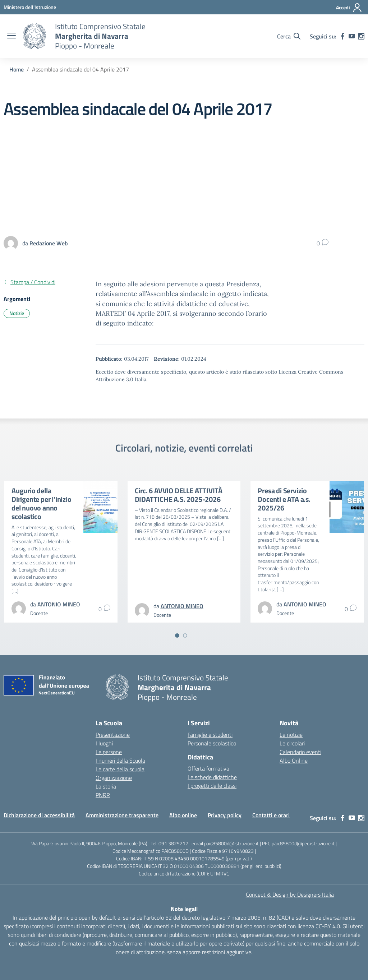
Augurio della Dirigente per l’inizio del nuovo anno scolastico (42, 503)
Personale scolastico (212, 743)
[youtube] (352, 36)
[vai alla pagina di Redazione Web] (49, 243)
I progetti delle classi (212, 786)
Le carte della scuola (120, 769)
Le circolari (292, 743)
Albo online (183, 815)
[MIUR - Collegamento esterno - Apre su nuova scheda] (30, 7)
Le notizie (291, 735)
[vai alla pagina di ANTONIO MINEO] (59, 604)
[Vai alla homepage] (34, 36)
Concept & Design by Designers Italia (290, 895)
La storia (106, 786)
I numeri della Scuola (120, 761)
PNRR (103, 795)
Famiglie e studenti (210, 735)
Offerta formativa (208, 768)
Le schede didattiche (212, 777)
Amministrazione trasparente (122, 815)
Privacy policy (225, 815)
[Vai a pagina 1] (177, 635)
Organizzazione (114, 778)
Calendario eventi (300, 752)
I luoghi (104, 743)
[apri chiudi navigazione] (11, 36)
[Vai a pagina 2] (185, 635)
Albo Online (294, 761)
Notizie (17, 313)
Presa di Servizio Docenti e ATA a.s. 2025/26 (284, 499)
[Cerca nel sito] (289, 36)
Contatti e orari (271, 815)
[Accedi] (349, 8)
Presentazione (113, 735)
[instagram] (361, 36)
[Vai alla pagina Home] (17, 69)
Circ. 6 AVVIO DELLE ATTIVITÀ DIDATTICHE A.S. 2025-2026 (179, 495)
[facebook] (342, 36)
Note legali (184, 909)
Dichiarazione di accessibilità (39, 815)
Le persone (109, 752)
